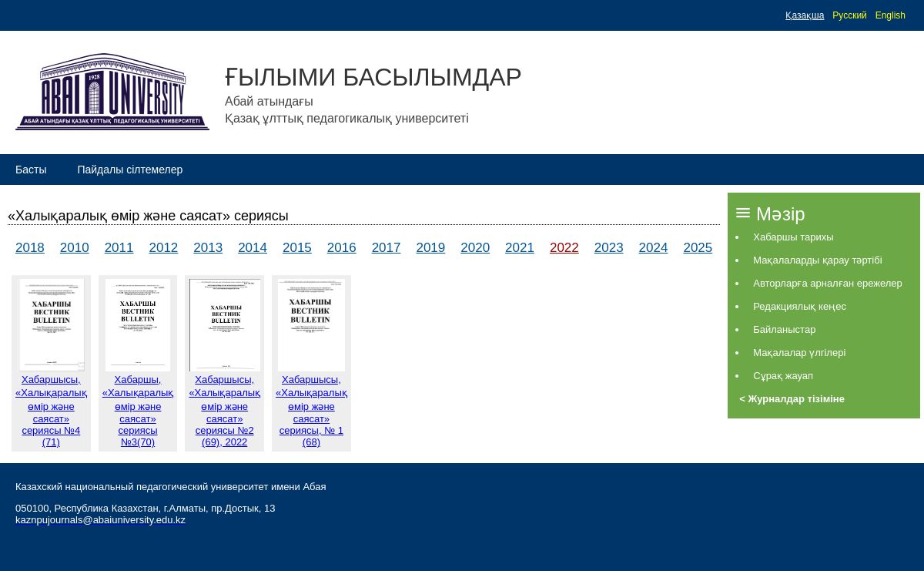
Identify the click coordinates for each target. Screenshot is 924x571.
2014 (253, 248)
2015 (297, 248)
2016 (342, 248)
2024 (654, 248)
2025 (698, 248)
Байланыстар (784, 329)
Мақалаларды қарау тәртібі (817, 260)
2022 (564, 248)
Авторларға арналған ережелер (828, 283)
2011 (119, 248)
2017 (387, 248)
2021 (520, 248)
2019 (430, 248)
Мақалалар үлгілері (799, 353)
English (891, 15)
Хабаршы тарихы (793, 237)
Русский (850, 15)
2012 (163, 248)
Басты (31, 170)
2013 (208, 248)
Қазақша (805, 15)
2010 (75, 248)
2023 (609, 248)
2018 (30, 248)
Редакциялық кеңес (800, 306)
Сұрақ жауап (783, 376)
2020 (475, 248)
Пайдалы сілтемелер (130, 170)
